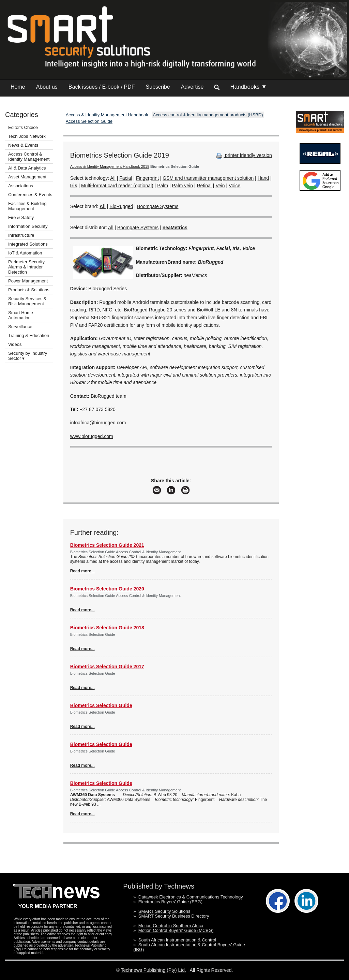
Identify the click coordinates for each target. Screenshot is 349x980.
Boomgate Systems (158, 206)
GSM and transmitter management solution (208, 178)
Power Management (28, 281)
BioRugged (121, 206)
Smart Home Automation (21, 315)
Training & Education (29, 335)
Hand (263, 178)
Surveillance (20, 327)
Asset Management (27, 177)
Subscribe (158, 87)
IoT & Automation (25, 253)
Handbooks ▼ (248, 87)
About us (47, 87)
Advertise (192, 87)
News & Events (23, 145)
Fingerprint (147, 178)
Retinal (204, 186)
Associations (21, 186)
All (113, 178)
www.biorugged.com (92, 436)
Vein (220, 186)
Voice (234, 186)
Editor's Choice (23, 127)
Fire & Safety (21, 217)
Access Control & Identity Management (29, 157)
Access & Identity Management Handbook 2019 (110, 166)
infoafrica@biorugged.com (98, 423)
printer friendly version (243, 155)
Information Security (28, 226)
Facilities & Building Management (27, 206)
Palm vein (182, 186)
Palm (163, 186)
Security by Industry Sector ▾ (28, 356)
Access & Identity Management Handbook (107, 115)
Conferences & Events (30, 195)
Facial (126, 178)
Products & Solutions (29, 290)
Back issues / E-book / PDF (102, 87)
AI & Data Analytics (27, 168)
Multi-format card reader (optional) (117, 186)
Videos (15, 344)
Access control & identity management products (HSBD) (208, 115)
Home (18, 87)
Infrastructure (21, 235)
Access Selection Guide (89, 121)
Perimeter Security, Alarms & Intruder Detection (27, 267)
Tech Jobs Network (27, 136)
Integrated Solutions (28, 244)
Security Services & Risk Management (27, 301)
